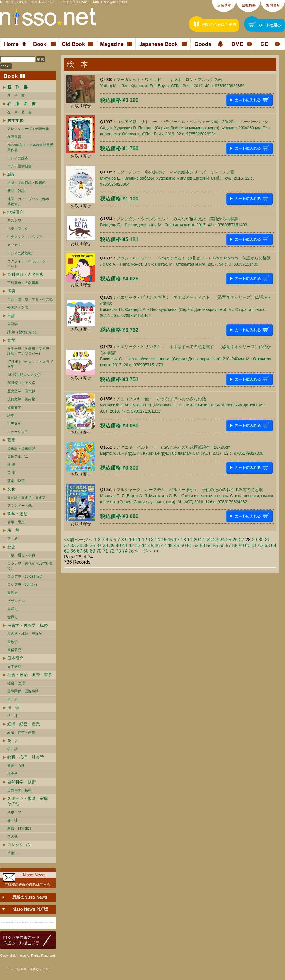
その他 (13, 836)
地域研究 (15, 212)
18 (183, 540)
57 (228, 545)
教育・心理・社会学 (26, 757)
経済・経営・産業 (24, 724)
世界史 (13, 617)
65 (67, 551)
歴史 (11, 547)
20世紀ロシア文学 (21, 383)
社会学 (13, 774)
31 (268, 540)
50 (183, 545)
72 (112, 551)
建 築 (11, 465)
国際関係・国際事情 (23, 691)
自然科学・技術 (22, 782)
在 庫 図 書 (19, 112)
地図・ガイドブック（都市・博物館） (30, 201)
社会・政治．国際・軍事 (30, 675)
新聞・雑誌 (16, 191)
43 (138, 545)
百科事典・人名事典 (26, 274)
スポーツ (14, 812)
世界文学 (14, 424)
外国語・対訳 (18, 307)
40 (118, 545)
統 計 (13, 741)
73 (118, 551)
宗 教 (13, 530)
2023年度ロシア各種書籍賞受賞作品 (30, 147)
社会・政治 (16, 683)
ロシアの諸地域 (19, 253)
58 (235, 545)
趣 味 (13, 820)
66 (73, 551)
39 (112, 545)
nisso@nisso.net (114, 2)
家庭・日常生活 (19, 828)
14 (157, 540)
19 (190, 540)
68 (86, 551)
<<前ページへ (78, 540)
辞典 (11, 291)
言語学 (13, 324)
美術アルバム (18, 456)
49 (177, 545)
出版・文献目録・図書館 (26, 183)
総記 (11, 174)
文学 (11, 340)
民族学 (13, 642)
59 (241, 545)
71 (106, 551)
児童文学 (14, 407)
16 (170, 540)
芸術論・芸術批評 (21, 448)
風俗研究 (14, 650)
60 (248, 545)
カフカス (14, 245)
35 (86, 545)
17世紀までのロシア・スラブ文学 (30, 364)
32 (67, 545)
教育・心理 (16, 766)
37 (99, 545)
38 (106, 545)
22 (209, 540)
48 (170, 545)
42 (131, 545)
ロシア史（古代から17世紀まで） (30, 566)
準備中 (13, 853)
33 (73, 545)
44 (144, 545)
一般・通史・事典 (21, 555)
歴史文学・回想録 (21, 391)
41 (125, 545)
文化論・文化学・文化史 (26, 497)
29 (254, 540)
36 (92, 545)
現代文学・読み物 (21, 399)
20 (196, 540)
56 (222, 545)
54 (209, 545)
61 (254, 545)
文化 (11, 489)
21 (203, 540)
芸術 (11, 440)
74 (125, 551)
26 (235, 540)
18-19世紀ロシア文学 (24, 375)
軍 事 (13, 699)
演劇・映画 (16, 481)
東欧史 (13, 593)
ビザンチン (16, 601)
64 (274, 545)
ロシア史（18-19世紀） (26, 576)
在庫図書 (14, 137)
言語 (11, 316)
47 (164, 545)
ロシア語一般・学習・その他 (30, 299)
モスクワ (14, 221)
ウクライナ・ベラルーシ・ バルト (28, 264)
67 (80, 551)
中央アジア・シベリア (25, 237)
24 (222, 540)
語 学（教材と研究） (23, 332)
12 (145, 540)
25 (229, 540)
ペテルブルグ (18, 229)
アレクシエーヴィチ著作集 (28, 129)
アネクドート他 (19, 506)
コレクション (19, 845)
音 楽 (11, 473)
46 (157, 545)
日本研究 (15, 658)
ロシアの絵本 (18, 158)
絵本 (11, 415)
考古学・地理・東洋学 (25, 634)
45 (151, 545)
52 (196, 545)
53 (202, 545)
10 (131, 540)
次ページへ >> (144, 551)
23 (216, 540)
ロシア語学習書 (19, 166)
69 (92, 551)
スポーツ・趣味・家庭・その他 (30, 801)
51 (190, 545)
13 (151, 540)
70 (99, 551)
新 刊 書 (16, 96)
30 (261, 540)
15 (164, 540)
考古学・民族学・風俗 (28, 625)
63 (267, 545)
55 (215, 545)
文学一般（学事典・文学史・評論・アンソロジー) (30, 351)
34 (80, 545)
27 (242, 540)
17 (177, 540)
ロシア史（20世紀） (23, 585)
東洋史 (13, 609)
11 (138, 540)
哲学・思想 (17, 514)
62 (261, 545)
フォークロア (18, 432)
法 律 (13, 707)
